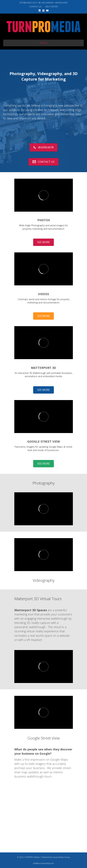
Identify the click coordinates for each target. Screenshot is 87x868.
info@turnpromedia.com (43, 863)
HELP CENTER (52, 7)
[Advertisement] (45, 822)
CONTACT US (35, 7)
